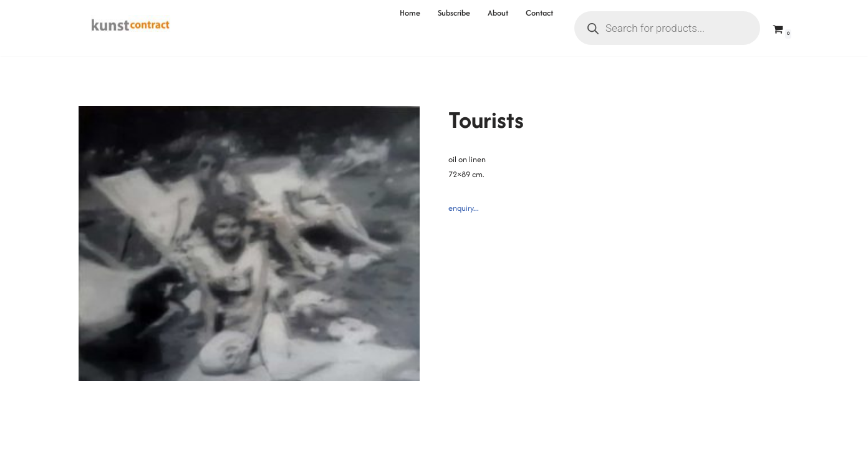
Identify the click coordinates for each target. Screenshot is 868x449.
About (498, 13)
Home (410, 13)
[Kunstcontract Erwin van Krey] (131, 28)
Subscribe (454, 13)
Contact (539, 13)
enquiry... (464, 208)
